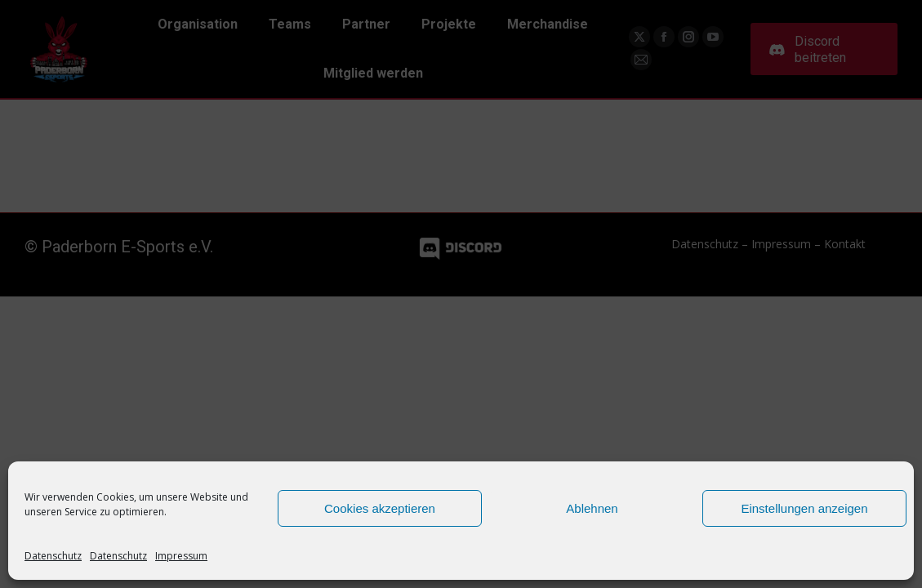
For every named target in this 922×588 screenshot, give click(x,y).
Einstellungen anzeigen (804, 508)
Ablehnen (592, 508)
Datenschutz (53, 556)
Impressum (181, 556)
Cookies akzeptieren (380, 508)
